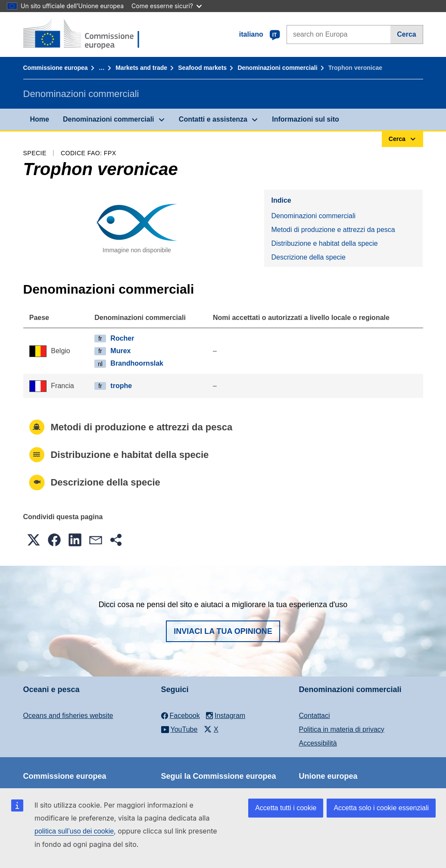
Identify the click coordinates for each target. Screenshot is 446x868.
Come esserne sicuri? (167, 6)
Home (40, 119)
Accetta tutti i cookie (286, 808)
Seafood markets (202, 68)
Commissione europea (56, 68)
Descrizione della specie (308, 257)
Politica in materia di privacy (342, 729)
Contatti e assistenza (213, 119)
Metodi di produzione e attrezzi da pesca (333, 230)
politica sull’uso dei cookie (74, 831)
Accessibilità (318, 743)
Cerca (406, 34)
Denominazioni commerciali (277, 68)
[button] (34, 540)
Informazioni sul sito (306, 119)
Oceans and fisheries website (68, 716)
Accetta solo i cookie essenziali (381, 808)
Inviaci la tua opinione (223, 631)
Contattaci (315, 716)
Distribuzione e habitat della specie (324, 243)
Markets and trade (141, 68)
